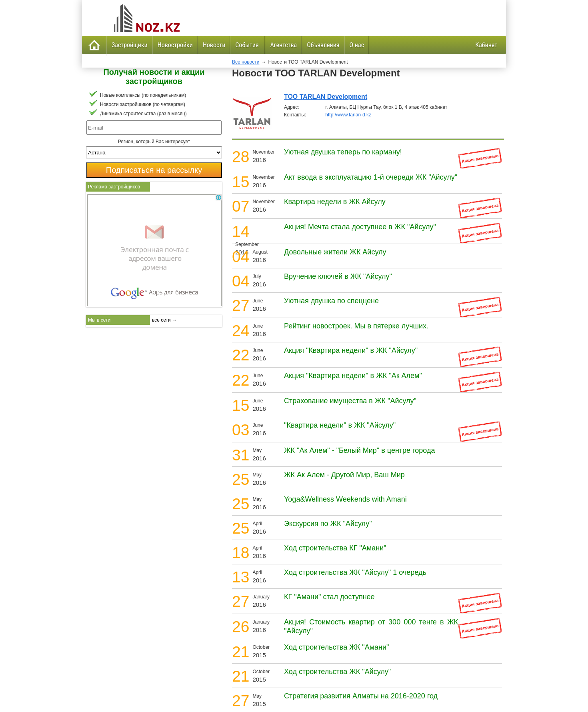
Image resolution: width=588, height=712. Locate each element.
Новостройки (175, 45)
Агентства (283, 45)
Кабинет (486, 45)
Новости (214, 45)
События (248, 45)
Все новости (246, 62)
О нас (357, 45)
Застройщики (130, 45)
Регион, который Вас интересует (154, 142)
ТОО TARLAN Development (326, 97)
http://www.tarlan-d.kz (348, 115)
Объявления (323, 45)
